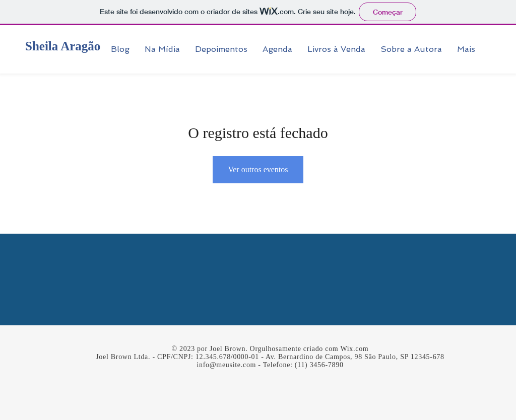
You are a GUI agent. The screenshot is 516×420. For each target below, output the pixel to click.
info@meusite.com (226, 365)
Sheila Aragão (63, 46)
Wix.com (354, 349)
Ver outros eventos (258, 169)
